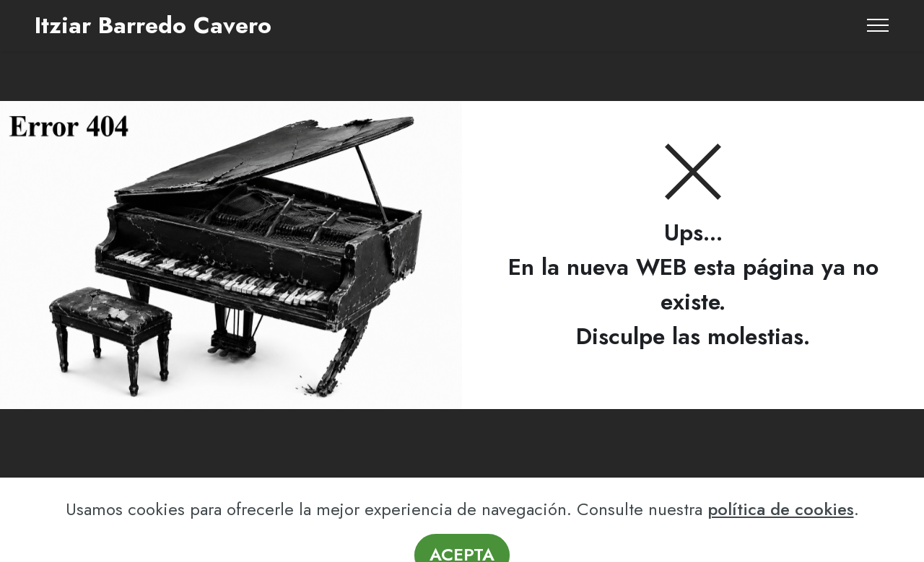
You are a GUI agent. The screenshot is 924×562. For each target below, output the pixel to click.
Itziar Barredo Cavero (153, 25)
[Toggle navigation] (878, 25)
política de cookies (781, 534)
